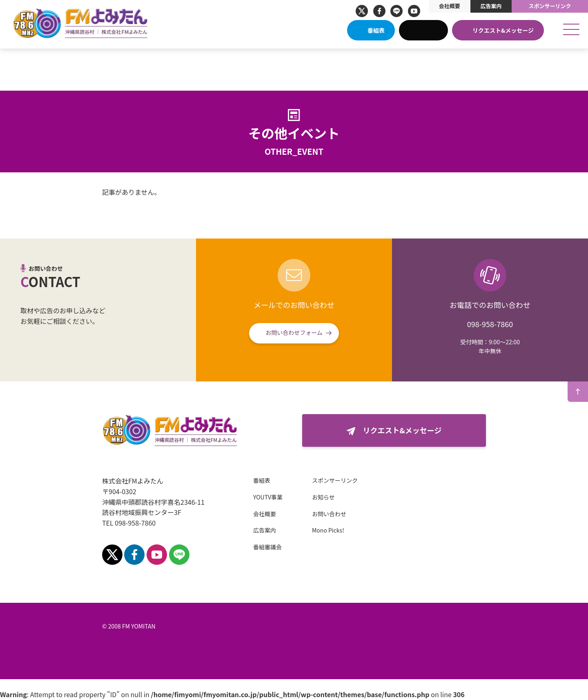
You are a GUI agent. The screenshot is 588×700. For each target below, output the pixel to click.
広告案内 (491, 6)
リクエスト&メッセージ (503, 30)
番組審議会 (267, 547)
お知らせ (323, 497)
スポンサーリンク (550, 6)
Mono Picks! (328, 530)
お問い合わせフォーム (294, 332)
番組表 (376, 30)
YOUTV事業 (268, 497)
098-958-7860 (490, 324)
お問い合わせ (329, 514)
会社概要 (450, 6)
